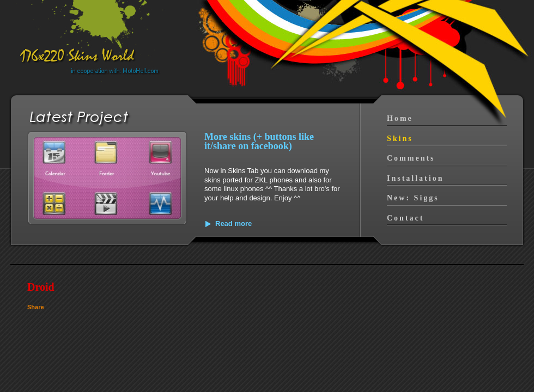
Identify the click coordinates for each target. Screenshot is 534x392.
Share (36, 307)
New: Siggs (413, 198)
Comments (411, 158)
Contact (405, 218)
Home (400, 118)
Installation (415, 178)
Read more (233, 223)
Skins (400, 139)
